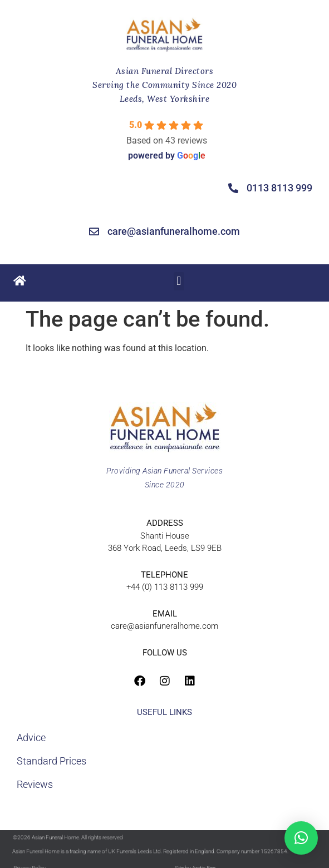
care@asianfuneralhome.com (164, 626)
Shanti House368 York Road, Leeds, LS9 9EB (165, 536)
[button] (179, 280)
